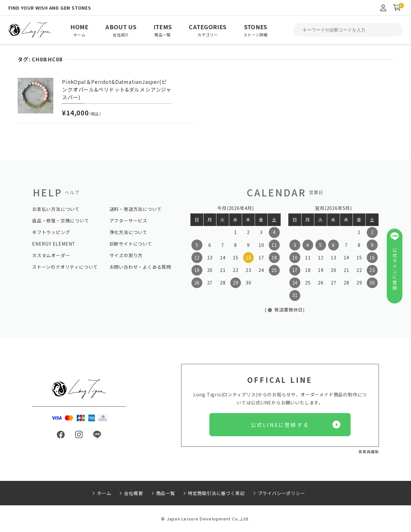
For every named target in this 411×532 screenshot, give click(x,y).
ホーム (104, 493)
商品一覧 (166, 493)
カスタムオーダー (51, 255)
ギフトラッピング (51, 232)
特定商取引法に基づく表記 (216, 493)
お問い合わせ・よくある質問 (140, 267)
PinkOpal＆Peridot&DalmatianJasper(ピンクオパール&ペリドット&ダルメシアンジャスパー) (117, 89)
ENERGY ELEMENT (54, 244)
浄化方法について (128, 232)
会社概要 (133, 493)
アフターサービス (128, 221)
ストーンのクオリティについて (65, 267)
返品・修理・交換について (61, 221)
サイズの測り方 (126, 255)
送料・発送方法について (136, 209)
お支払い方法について (56, 209)
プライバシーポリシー (282, 493)
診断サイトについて (131, 244)
